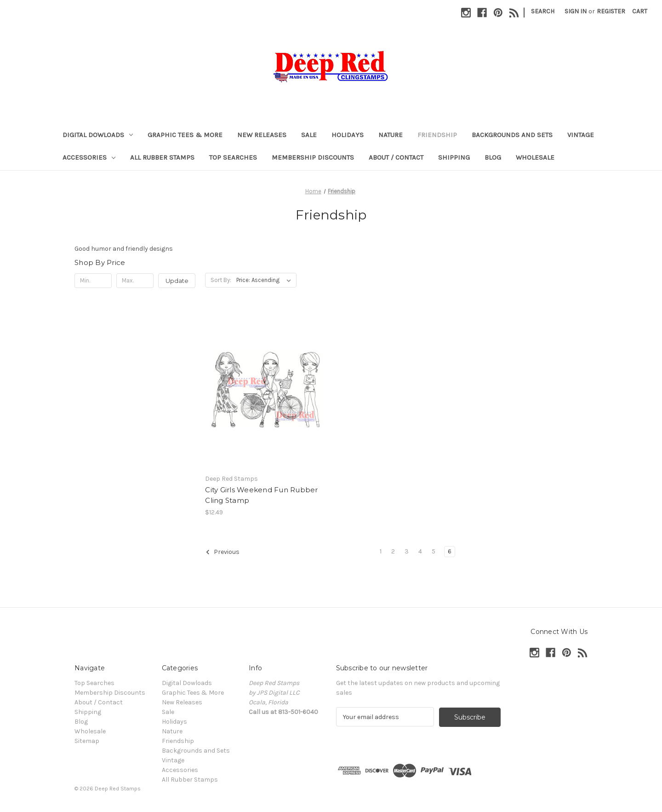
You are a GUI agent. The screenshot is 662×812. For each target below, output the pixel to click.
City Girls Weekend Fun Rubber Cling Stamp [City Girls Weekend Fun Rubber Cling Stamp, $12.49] (261, 495)
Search (543, 11)
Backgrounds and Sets (512, 135)
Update (177, 281)
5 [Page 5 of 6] (434, 551)
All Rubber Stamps (162, 157)
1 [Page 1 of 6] (381, 551)
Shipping (454, 157)
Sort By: (221, 280)
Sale (309, 135)
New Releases (262, 135)
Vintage (581, 135)
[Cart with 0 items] (640, 11)
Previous (223, 552)
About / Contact (396, 157)
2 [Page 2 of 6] (393, 551)
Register (611, 11)
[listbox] (265, 280)
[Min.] (93, 281)
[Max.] (135, 281)
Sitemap (87, 741)
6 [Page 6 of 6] (450, 551)
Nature (391, 135)
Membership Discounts (313, 157)
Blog (493, 157)
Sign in (576, 11)
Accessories (89, 157)
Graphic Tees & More (185, 135)
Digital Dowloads (98, 135)
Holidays (348, 135)
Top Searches (233, 157)
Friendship (437, 135)
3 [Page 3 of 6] (407, 551)
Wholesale (535, 157)
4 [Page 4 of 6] (420, 551)
